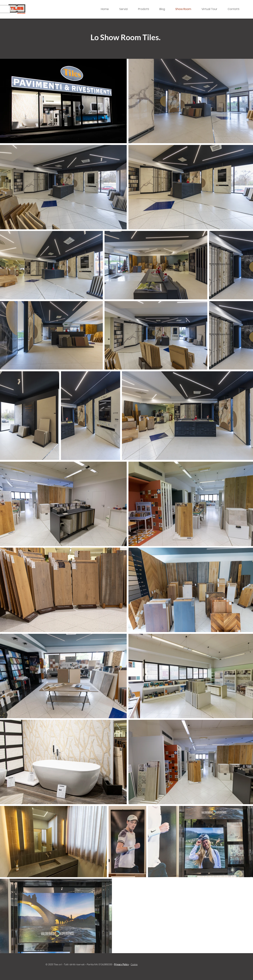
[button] (146, 9)
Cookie (134, 965)
